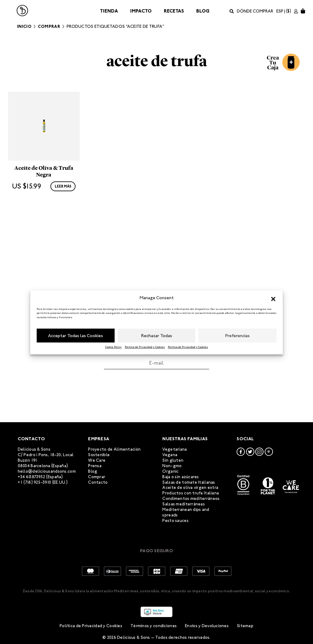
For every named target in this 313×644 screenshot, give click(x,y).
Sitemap (245, 626)
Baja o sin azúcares (180, 477)
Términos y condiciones (154, 626)
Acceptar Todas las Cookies (75, 336)
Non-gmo (172, 466)
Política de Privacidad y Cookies (145, 347)
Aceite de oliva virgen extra (190, 488)
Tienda (109, 11)
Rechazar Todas (157, 336)
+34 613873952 (32, 477)
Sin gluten (173, 460)
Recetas (174, 11)
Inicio (24, 26)
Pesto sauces (175, 521)
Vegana (170, 455)
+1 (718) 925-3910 (35, 482)
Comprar (49, 26)
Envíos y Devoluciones (207, 626)
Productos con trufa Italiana (191, 493)
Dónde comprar (255, 11)
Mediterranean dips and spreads (186, 513)
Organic (170, 471)
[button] (273, 298)
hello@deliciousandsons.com (47, 471)
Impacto (141, 11)
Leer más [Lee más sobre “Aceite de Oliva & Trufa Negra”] (63, 231)
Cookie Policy (113, 347)
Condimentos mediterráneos (191, 499)
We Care (97, 460)
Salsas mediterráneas (184, 504)
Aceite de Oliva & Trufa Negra (44, 216)
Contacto (98, 482)
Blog (203, 11)
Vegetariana (175, 450)
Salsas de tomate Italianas (189, 482)
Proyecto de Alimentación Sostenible (114, 452)
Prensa (95, 466)
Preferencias (238, 336)
